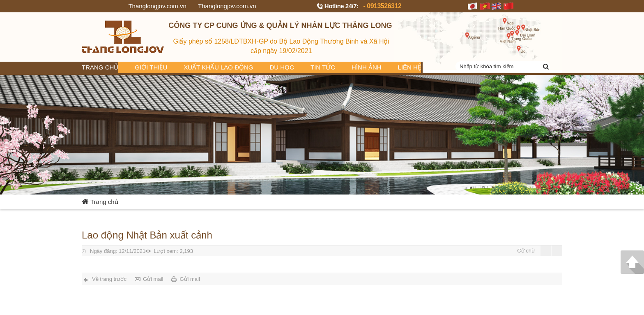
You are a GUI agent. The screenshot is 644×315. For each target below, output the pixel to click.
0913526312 (384, 6)
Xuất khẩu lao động (218, 67)
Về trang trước (109, 279)
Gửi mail (153, 279)
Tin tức (323, 67)
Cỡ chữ (526, 251)
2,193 (173, 251)
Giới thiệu (151, 67)
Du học (282, 67)
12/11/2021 (118, 251)
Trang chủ (100, 67)
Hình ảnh (367, 67)
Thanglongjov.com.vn (157, 6)
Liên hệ (409, 67)
